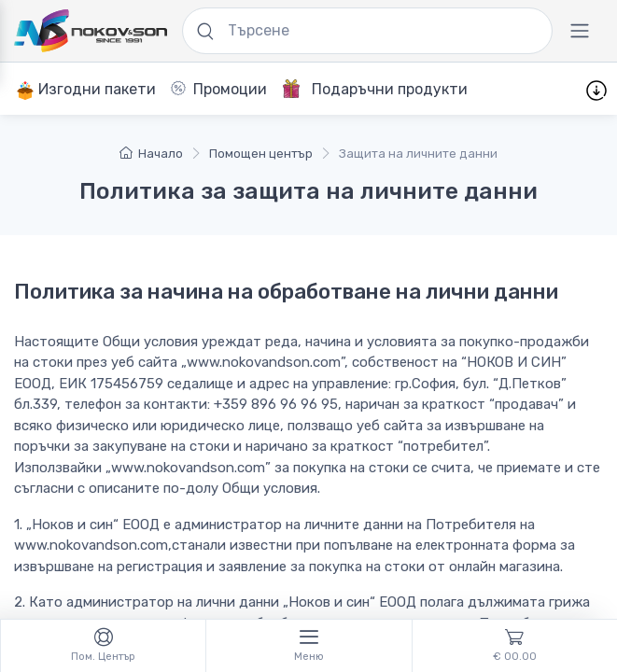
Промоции (219, 89)
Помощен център (261, 154)
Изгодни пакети (86, 90)
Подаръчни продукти (375, 89)
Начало (151, 154)
